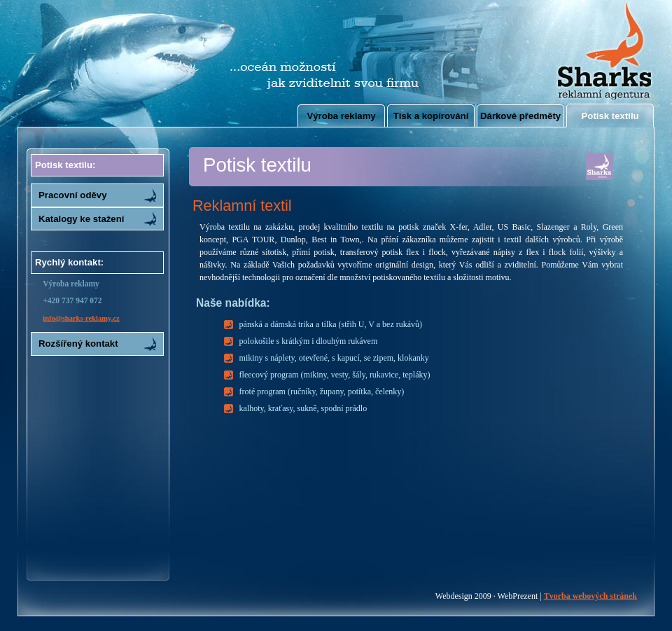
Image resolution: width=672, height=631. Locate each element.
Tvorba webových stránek (590, 596)
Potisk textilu (610, 116)
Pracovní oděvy (72, 195)
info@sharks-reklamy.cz (81, 318)
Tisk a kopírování (431, 116)
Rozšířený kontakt (78, 344)
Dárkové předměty (520, 116)
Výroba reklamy (341, 116)
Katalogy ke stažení (81, 219)
